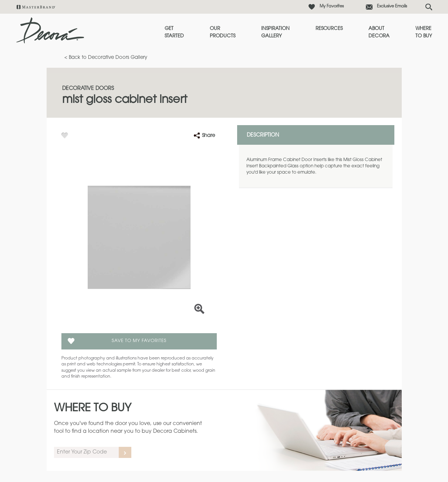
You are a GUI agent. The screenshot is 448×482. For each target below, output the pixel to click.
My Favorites (332, 6)
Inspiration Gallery (275, 32)
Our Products (223, 32)
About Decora (379, 32)
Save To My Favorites (139, 341)
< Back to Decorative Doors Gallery (106, 58)
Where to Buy (424, 32)
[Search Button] (429, 7)
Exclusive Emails (392, 6)
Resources (329, 29)
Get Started (174, 32)
